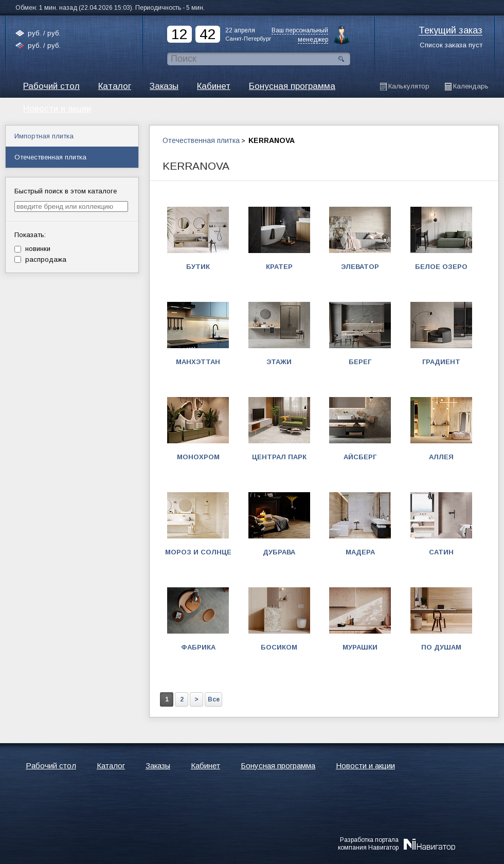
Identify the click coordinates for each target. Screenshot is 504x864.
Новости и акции (365, 766)
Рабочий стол (51, 86)
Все (214, 699)
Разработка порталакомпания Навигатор (368, 843)
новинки (32, 249)
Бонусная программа (292, 86)
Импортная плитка (44, 136)
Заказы (164, 86)
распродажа (40, 259)
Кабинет (214, 86)
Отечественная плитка (201, 140)
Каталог (115, 86)
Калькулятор (409, 86)
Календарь (471, 86)
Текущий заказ (451, 31)
